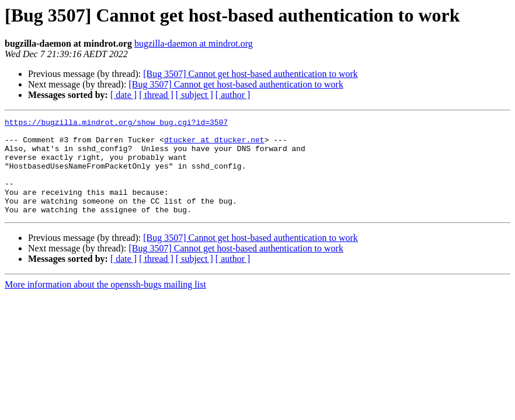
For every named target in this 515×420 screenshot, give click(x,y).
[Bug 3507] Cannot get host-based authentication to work (250, 74)
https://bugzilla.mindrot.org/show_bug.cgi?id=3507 (116, 124)
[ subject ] (194, 95)
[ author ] (233, 95)
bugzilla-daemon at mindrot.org (194, 43)
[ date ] (123, 95)
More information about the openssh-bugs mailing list (105, 304)
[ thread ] (156, 95)
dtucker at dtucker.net (214, 145)
